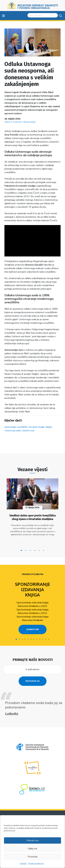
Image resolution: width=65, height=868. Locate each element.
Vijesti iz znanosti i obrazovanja (20, 122)
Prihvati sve (32, 840)
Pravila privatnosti (36, 863)
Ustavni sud (28, 430)
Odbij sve (32, 849)
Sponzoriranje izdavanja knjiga (32, 590)
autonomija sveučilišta (16, 427)
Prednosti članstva (33, 574)
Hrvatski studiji (36, 427)
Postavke (33, 857)
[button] (21, 550)
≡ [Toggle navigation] (3, 15)
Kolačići (23, 863)
